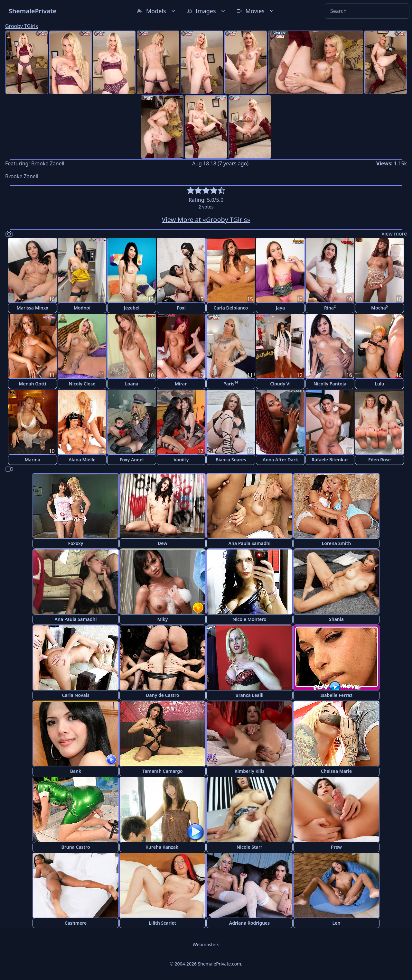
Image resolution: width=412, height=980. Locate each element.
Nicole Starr (249, 847)
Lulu (379, 384)
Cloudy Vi (280, 384)
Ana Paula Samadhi (250, 543)
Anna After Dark (280, 460)
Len (337, 923)
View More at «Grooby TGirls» (206, 220)
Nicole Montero (249, 619)
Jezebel (132, 308)
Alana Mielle (82, 460)
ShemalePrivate (33, 11)
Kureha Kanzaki (163, 847)
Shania (336, 619)
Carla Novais (75, 695)
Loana (132, 384)
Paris (231, 383)
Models (157, 11)
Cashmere (76, 923)
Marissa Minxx (33, 308)
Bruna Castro (75, 847)
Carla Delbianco (231, 308)
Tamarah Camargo (162, 771)
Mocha (379, 307)
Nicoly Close (82, 384)
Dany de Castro (162, 695)
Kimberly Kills (250, 771)
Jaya (280, 308)
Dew (163, 543)
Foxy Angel (132, 460)
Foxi (181, 308)
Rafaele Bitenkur (330, 460)
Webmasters (206, 944)
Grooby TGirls (22, 26)
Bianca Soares (231, 460)
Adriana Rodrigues (249, 923)
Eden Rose (379, 460)
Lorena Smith (337, 543)
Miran (181, 384)
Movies (256, 11)
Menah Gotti (32, 384)
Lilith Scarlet (163, 923)
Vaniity (181, 460)
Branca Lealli (250, 695)
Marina (33, 460)
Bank (76, 771)
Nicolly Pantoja (330, 384)
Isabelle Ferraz (336, 695)
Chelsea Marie (336, 771)
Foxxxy (75, 543)
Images (206, 11)
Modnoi (82, 308)
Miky (163, 619)
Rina (330, 307)
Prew (336, 847)
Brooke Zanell (48, 163)
